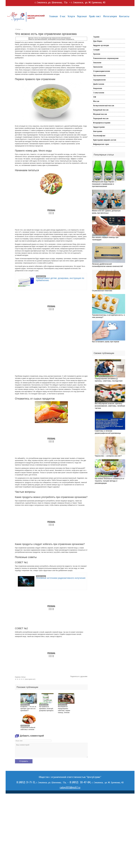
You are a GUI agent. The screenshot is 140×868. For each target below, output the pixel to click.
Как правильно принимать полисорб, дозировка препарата (46, 709)
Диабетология (99, 84)
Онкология (97, 63)
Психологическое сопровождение (106, 58)
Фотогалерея (110, 16)
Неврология (98, 88)
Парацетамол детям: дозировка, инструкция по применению (60, 279)
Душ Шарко (98, 41)
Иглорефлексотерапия (102, 123)
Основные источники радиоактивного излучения (61, 578)
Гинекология (98, 67)
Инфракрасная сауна (101, 144)
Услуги (71, 16)
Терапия (96, 37)
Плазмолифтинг (99, 136)
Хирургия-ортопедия (101, 45)
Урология (97, 54)
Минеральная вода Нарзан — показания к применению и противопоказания (104, 184)
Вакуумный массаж (101, 110)
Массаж (96, 101)
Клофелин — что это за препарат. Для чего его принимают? (28, 709)
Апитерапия (98, 131)
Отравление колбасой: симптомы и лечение (28, 728)
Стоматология (99, 93)
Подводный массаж (101, 118)
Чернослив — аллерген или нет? (108, 456)
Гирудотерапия (99, 127)
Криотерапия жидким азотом (105, 140)
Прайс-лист (95, 16)
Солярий (96, 50)
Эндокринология (99, 80)
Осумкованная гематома (102, 291)
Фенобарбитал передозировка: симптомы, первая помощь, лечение (64, 710)
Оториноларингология (102, 71)
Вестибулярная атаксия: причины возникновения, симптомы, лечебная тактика (110, 406)
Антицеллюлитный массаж (104, 106)
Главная (53, 16)
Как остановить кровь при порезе (106, 342)
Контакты (124, 16)
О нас (63, 16)
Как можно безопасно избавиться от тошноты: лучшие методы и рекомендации (110, 481)
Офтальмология (99, 76)
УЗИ (95, 97)
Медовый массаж (100, 114)
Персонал (82, 16)
